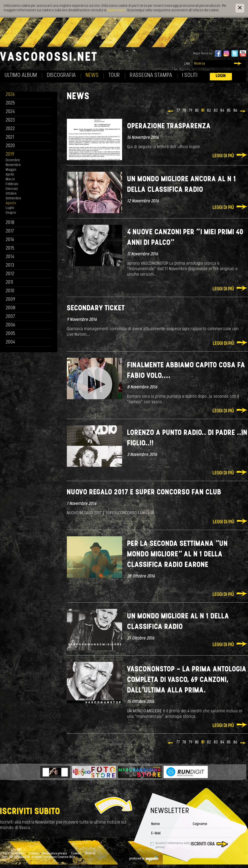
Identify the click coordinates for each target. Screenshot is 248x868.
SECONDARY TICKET (96, 308)
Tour (114, 75)
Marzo (10, 179)
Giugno (11, 213)
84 (222, 111)
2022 (10, 129)
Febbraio (12, 184)
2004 (11, 342)
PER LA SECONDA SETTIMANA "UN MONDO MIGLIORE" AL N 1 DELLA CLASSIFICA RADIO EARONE (178, 555)
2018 (10, 223)
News (92, 75)
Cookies (76, 854)
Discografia (61, 75)
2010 (10, 291)
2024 (10, 112)
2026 (10, 95)
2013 (10, 266)
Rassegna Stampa (151, 75)
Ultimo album (21, 75)
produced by (144, 859)
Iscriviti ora (203, 844)
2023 (10, 120)
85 (229, 111)
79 (191, 111)
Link (187, 64)
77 (178, 111)
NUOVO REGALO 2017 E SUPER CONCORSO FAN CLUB (144, 493)
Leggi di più (223, 156)
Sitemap (90, 854)
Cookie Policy (116, 10)
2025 (10, 103)
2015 (10, 248)
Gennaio (12, 189)
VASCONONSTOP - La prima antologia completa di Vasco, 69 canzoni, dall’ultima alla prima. (187, 680)
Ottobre (11, 194)
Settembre (13, 198)
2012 (10, 274)
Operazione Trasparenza (169, 126)
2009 (11, 300)
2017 (10, 231)
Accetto (173, 845)
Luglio (10, 208)
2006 (11, 325)
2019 (10, 155)
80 (197, 111)
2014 (10, 257)
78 (184, 111)
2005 (11, 334)
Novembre (13, 165)
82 (209, 111)
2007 (10, 317)
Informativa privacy (55, 854)
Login (221, 76)
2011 (10, 283)
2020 (10, 146)
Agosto (11, 203)
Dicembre (13, 160)
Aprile (10, 175)
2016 (10, 240)
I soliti (190, 75)
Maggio (11, 170)
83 (216, 111)
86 (235, 111)
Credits (34, 854)
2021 (10, 137)
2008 (11, 308)
